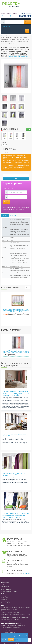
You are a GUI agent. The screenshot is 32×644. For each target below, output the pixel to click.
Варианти (4, 131)
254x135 (4, 145)
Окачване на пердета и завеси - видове (15, 475)
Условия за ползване (6, 588)
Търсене (27, 22)
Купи (16, 179)
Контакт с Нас (5, 598)
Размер (4, 142)
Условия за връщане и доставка (9, 591)
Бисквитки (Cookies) (6, 603)
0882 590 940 (5, 26)
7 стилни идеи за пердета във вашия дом (14, 435)
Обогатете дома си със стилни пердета (11, 619)
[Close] (26, 635)
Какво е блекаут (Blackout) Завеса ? (10, 621)
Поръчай (6, 202)
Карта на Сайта (5, 601)
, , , (11, 627)
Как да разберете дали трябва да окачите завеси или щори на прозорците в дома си (16, 515)
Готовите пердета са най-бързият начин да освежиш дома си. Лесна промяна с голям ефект (16, 393)
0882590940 (26, 574)
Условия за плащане (6, 590)
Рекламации (4, 599)
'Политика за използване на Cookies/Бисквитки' (14, 635)
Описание (5, 216)
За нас (3, 585)
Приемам (11, 639)
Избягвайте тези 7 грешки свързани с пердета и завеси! (15, 618)
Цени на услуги (5, 596)
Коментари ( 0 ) (14, 216)
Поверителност (5, 586)
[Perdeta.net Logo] (11, 5)
